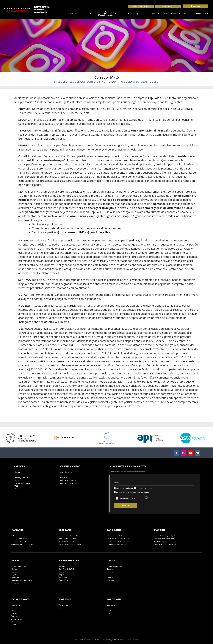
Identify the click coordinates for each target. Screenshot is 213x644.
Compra (138, 14)
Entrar (197, 6)
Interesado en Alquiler (124, 488)
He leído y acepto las (132, 492)
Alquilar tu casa (86, 13)
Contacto (188, 13)
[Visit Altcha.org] (146, 499)
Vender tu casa (70, 13)
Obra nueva (153, 14)
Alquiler (125, 14)
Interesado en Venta (144, 488)
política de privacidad (141, 492)
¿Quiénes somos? (172, 14)
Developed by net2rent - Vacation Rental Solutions (120, 640)
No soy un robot (128, 498)
